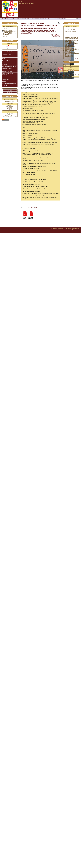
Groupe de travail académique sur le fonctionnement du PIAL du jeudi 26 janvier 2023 (71, 29)
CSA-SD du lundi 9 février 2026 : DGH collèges (10, 37)
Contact (10, 90)
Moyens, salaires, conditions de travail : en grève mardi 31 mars (10, 29)
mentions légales (74, 230)
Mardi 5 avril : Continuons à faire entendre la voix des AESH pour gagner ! (72, 38)
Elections (4, 64)
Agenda (71, 62)
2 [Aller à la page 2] (78, 58)
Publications (5, 81)
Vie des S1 (5, 86)
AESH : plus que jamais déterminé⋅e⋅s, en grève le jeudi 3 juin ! (72, 54)
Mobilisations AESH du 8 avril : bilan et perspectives (71, 56)
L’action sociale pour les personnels (8, 74)
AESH (13, 19)
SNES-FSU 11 (25, 2)
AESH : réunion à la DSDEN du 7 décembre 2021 (72, 41)
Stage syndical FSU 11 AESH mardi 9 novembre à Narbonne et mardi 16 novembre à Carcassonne (72, 50)
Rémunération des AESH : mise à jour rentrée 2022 (72, 36)
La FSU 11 (5, 77)
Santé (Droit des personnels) (9, 84)
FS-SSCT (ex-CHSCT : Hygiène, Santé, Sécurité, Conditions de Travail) (8, 70)
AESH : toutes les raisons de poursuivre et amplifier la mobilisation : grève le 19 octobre (71, 46)
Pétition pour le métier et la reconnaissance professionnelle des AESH (33, 19)
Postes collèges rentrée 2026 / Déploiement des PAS (9, 32)
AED (3, 56)
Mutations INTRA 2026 (8, 30)
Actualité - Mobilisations (8, 52)
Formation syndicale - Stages (9, 67)
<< (65, 66)
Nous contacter (6, 79)
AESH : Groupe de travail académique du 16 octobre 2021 (71, 43)
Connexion (10, 92)
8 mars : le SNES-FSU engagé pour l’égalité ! (9, 34)
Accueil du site (6, 19)
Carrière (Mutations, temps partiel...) (9, 61)
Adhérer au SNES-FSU (8, 54)
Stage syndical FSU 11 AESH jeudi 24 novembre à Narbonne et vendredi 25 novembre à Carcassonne (72, 33)
